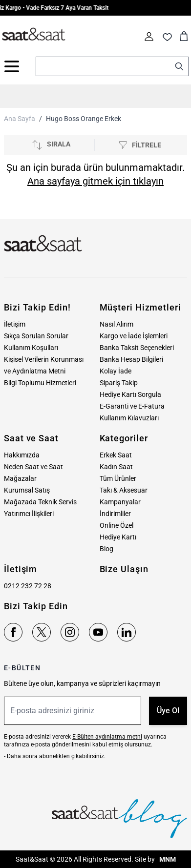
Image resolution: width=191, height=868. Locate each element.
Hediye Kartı (118, 537)
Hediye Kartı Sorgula (130, 394)
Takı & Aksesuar (124, 490)
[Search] (179, 66)
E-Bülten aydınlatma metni (107, 737)
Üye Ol (168, 711)
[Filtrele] (140, 145)
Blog (106, 549)
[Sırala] (51, 145)
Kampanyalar (120, 502)
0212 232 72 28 (28, 586)
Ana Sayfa (20, 119)
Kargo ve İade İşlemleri (134, 336)
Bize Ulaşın (124, 569)
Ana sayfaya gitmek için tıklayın (95, 181)
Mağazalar (20, 478)
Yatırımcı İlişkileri (29, 514)
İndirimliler (115, 514)
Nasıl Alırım (117, 324)
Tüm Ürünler (118, 478)
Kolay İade (116, 371)
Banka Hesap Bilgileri (131, 359)
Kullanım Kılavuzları (129, 418)
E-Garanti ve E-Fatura (132, 406)
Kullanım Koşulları (31, 348)
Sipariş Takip (119, 383)
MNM (167, 859)
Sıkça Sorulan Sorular (36, 336)
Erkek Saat (116, 455)
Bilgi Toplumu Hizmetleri (40, 383)
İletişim (15, 324)
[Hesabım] (149, 37)
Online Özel (117, 525)
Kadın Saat (116, 467)
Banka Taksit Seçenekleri (137, 348)
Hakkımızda (22, 455)
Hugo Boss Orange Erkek (84, 119)
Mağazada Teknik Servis (40, 502)
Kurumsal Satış (27, 490)
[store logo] (34, 35)
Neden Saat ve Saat (33, 467)
